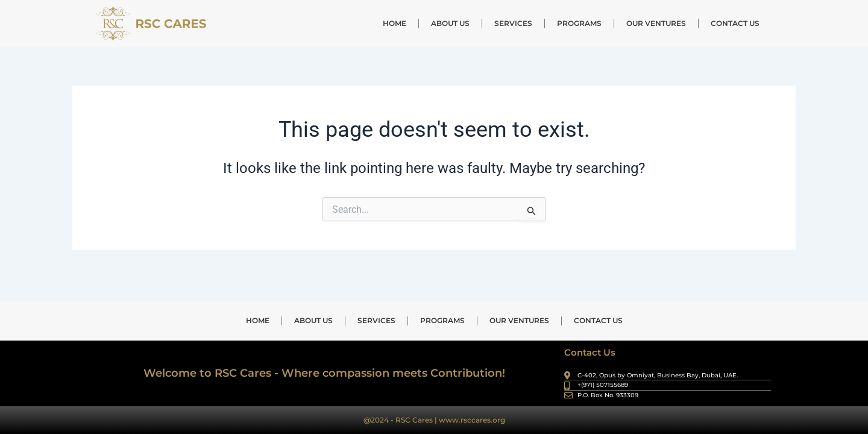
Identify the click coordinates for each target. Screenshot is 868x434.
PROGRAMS (579, 23)
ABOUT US (450, 23)
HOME (395, 23)
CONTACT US (735, 23)
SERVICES (513, 23)
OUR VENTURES (656, 23)
